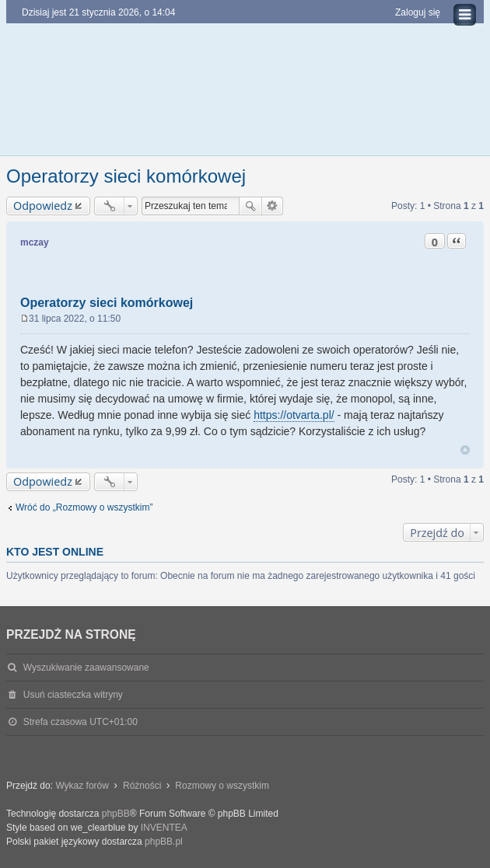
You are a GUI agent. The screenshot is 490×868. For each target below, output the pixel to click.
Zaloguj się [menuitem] (418, 12)
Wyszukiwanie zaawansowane (273, 206)
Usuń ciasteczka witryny (73, 695)
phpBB (116, 814)
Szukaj (250, 206)
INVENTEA (164, 828)
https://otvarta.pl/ (294, 415)
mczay (35, 242)
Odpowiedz (43, 206)
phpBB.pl (164, 842)
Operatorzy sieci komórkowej (126, 176)
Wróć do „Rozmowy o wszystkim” (84, 507)
